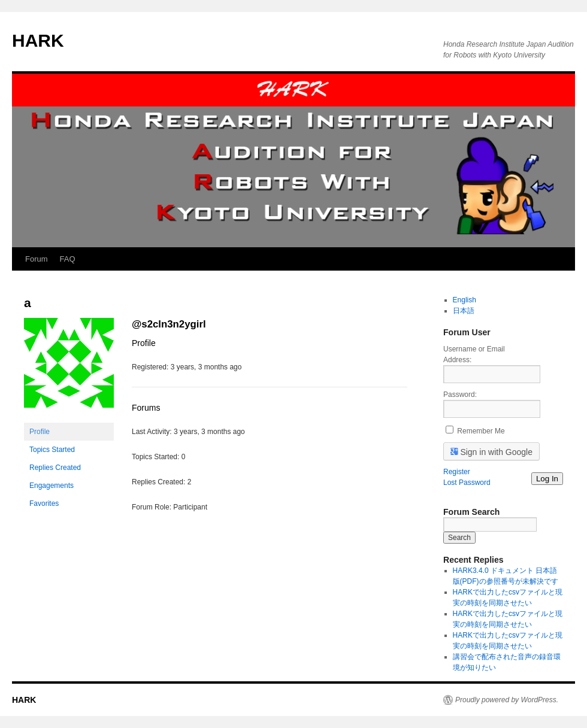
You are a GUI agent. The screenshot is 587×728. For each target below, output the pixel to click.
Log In (547, 479)
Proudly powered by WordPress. (507, 700)
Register (457, 472)
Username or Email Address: (474, 354)
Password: (460, 395)
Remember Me (481, 431)
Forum (37, 259)
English (465, 300)
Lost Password (467, 483)
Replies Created (55, 468)
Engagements (52, 486)
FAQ (68, 259)
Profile (40, 432)
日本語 (464, 311)
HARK (38, 40)
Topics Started (52, 450)
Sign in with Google (492, 451)
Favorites (44, 503)
